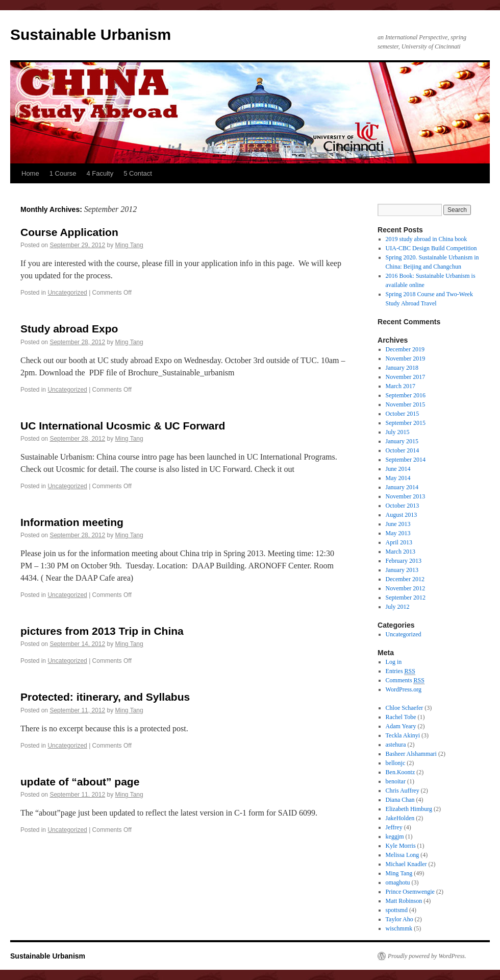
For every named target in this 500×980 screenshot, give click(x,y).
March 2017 (401, 386)
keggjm (395, 836)
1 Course (63, 173)
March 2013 (401, 552)
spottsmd (397, 910)
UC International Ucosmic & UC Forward (123, 426)
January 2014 (402, 487)
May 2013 (398, 533)
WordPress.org (404, 689)
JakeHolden (400, 818)
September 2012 (406, 597)
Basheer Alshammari (411, 754)
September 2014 (406, 460)
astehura (396, 745)
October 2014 (403, 450)
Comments (405, 680)
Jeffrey (394, 827)
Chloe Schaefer (405, 708)
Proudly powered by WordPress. (427, 956)
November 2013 (406, 496)
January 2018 (402, 368)
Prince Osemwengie (410, 892)
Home (30, 173)
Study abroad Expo (69, 329)
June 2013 (398, 524)
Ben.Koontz (401, 772)
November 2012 (406, 588)
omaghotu (398, 882)
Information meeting (72, 522)
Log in (394, 662)
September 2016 (406, 395)
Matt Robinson (404, 901)
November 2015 (406, 404)
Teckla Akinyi (403, 735)
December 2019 (405, 349)
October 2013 (403, 506)
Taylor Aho (399, 919)
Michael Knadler (406, 864)
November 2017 (406, 377)
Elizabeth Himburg (409, 809)
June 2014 (398, 469)
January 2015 (402, 441)
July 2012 (398, 607)
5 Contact (138, 173)
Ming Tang (129, 245)
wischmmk (399, 928)
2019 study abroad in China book (427, 239)
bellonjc (396, 763)
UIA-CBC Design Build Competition (431, 248)
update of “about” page (80, 782)
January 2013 (402, 570)
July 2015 (398, 432)
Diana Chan (400, 800)
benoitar (396, 781)
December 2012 (405, 579)
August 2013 (402, 515)
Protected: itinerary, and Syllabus (105, 697)
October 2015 (403, 414)
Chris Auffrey (403, 791)
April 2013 (399, 542)
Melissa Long (403, 855)
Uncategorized (67, 293)
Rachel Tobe (401, 717)
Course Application (69, 232)
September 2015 (406, 423)
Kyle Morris (401, 846)
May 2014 (398, 478)
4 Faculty (100, 173)
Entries (401, 671)
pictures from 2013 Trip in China (102, 631)
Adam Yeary (401, 726)
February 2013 (404, 561)
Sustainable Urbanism (91, 34)
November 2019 (406, 358)
